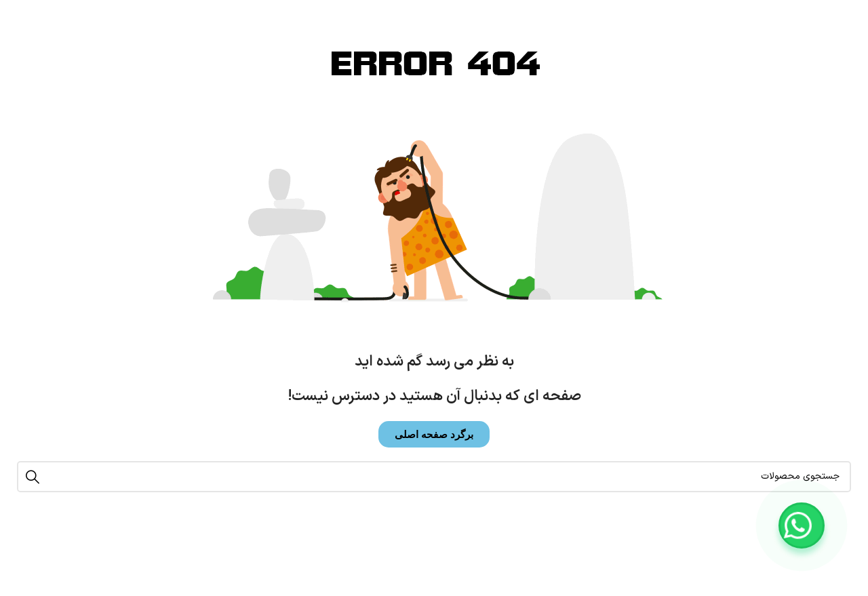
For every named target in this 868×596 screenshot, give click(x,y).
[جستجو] (434, 477)
